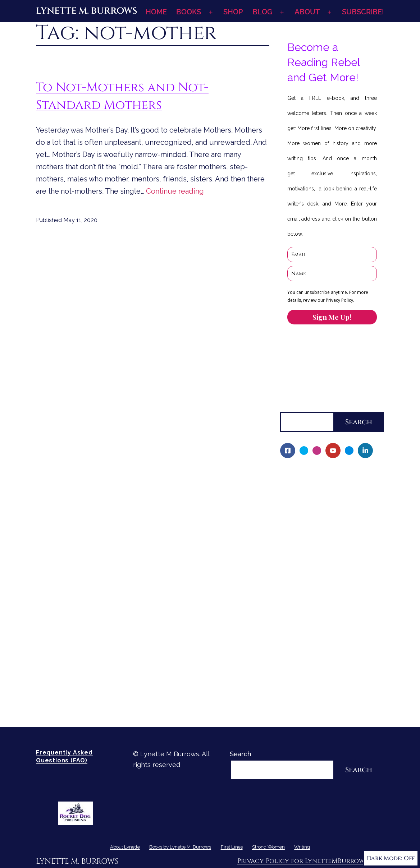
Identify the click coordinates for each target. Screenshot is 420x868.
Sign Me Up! (332, 317)
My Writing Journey (314, 487)
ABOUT (307, 12)
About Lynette (302, 475)
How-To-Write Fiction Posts (327, 696)
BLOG (262, 12)
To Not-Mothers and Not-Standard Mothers (122, 96)
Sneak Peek (303, 622)
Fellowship (302, 512)
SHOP (233, 12)
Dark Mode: (391, 858)
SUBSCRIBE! (363, 12)
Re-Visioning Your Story (320, 708)
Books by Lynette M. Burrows (325, 500)
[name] (332, 274)
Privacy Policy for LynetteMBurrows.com (311, 861)
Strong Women (303, 647)
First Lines (296, 635)
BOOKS (189, 12)
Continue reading (175, 191)
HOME (156, 12)
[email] (332, 255)
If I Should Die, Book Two (323, 548)
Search (291, 406)
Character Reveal (312, 561)
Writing (291, 659)
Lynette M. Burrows (86, 11)
